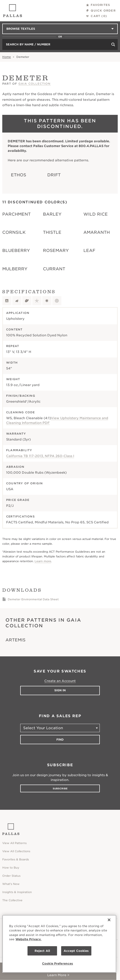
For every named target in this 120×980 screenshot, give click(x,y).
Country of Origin (24, 483)
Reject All (42, 951)
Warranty (16, 434)
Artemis (15, 640)
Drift (54, 175)
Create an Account (60, 681)
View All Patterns (14, 843)
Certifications (20, 516)
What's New (11, 884)
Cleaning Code (21, 412)
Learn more (43, 561)
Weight (13, 379)
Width (12, 363)
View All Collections (16, 851)
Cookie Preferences (57, 964)
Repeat (13, 346)
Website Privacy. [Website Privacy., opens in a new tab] (28, 939)
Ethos (19, 175)
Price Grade (18, 500)
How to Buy (11, 868)
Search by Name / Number (28, 44)
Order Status (11, 876)
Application (18, 313)
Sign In (60, 690)
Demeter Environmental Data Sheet (33, 599)
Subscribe (60, 788)
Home (7, 57)
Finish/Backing (21, 396)
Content (14, 329)
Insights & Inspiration (17, 892)
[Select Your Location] (60, 728)
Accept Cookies (76, 951)
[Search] (113, 44)
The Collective (12, 900)
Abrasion (15, 467)
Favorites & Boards (16, 859)
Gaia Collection (35, 84)
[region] (59, 944)
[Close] (109, 920)
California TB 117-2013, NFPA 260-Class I (40, 456)
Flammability (19, 450)
